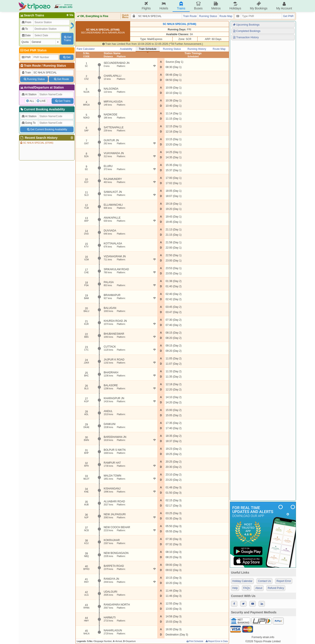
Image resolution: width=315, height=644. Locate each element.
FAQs (247, 588)
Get (66, 57)
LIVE (43, 101)
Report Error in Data (216, 641)
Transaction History (246, 37)
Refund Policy (276, 588)
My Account (284, 6)
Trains (181, 6)
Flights (146, 6)
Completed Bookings (247, 31)
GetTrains (67, 39)
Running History (197, 49)
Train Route (32, 66)
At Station (29, 94)
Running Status (55, 66)
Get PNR (288, 16)
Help (235, 588)
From (26, 22)
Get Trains (63, 101)
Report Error (284, 581)
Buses (198, 6)
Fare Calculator (86, 49)
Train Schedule (148, 49)
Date (26, 35)
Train (26, 73)
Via (69, 15)
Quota (25, 42)
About (259, 588)
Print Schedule (195, 641)
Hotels (164, 6)
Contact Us (264, 581)
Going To (29, 123)
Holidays (235, 6)
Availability (126, 49)
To (25, 29)
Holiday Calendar (242, 581)
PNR (26, 57)
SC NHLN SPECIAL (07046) (37, 143)
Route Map (226, 16)
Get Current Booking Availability (47, 129)
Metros (216, 6)
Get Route (61, 79)
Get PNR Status (33, 50)
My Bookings (259, 6)
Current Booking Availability (42, 109)
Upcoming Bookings (246, 25)
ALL (32, 101)
